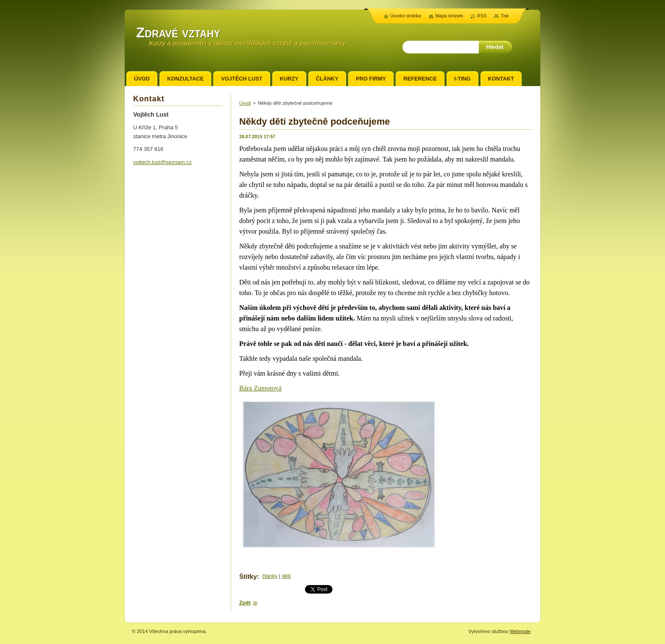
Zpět (245, 603)
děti (286, 576)
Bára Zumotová (260, 388)
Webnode (520, 631)
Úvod (245, 103)
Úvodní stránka (406, 16)
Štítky (248, 576)
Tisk (505, 16)
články (270, 576)
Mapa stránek (449, 16)
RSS (482, 16)
